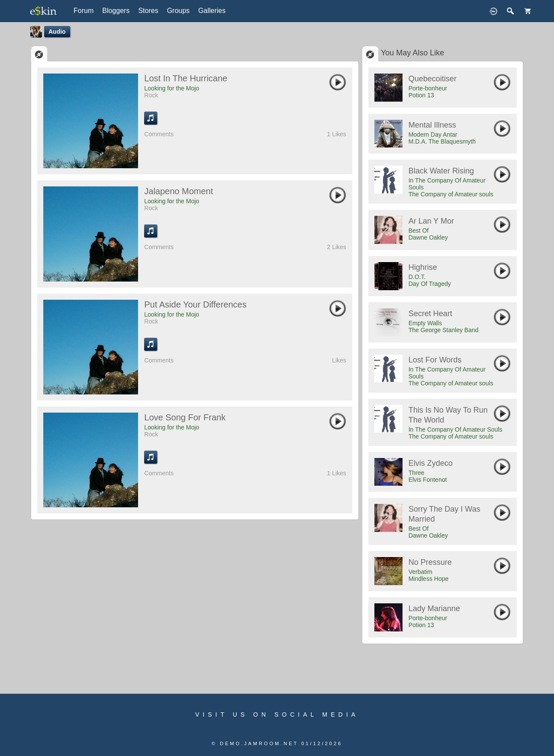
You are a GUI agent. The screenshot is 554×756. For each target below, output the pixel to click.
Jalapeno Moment (179, 191)
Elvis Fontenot (428, 480)
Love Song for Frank (185, 417)
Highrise (423, 267)
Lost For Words (435, 360)
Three (417, 473)
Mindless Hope (429, 579)
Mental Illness (432, 125)
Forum (84, 11)
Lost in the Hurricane (186, 78)
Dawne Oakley (428, 237)
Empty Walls (425, 323)
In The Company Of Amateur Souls (456, 429)
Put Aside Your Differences (195, 304)
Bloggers (116, 11)
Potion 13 (421, 95)
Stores (148, 11)
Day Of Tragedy (430, 284)
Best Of (419, 231)
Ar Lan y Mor (431, 221)
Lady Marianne (434, 609)
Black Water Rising (441, 171)
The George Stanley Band (444, 330)
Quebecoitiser (433, 79)
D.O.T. (417, 277)
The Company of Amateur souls (451, 194)
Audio (57, 32)
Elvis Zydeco (431, 463)
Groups (178, 11)
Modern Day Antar (433, 135)
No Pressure (430, 562)
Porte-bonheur (428, 88)
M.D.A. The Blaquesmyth (442, 141)
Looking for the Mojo (172, 88)
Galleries (212, 11)
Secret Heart (430, 314)
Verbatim (420, 572)
